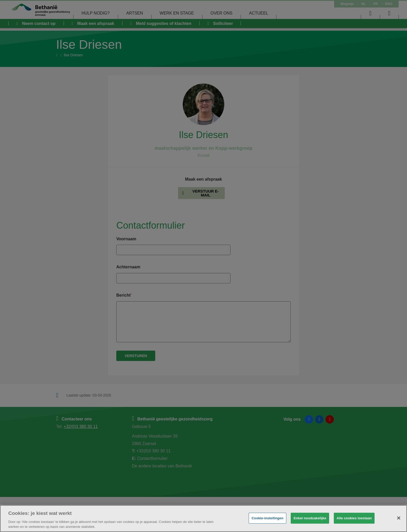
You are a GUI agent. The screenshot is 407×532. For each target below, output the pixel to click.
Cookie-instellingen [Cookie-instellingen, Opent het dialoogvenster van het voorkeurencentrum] (267, 518)
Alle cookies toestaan (354, 518)
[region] (203, 519)
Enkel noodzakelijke (310, 518)
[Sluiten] (399, 518)
